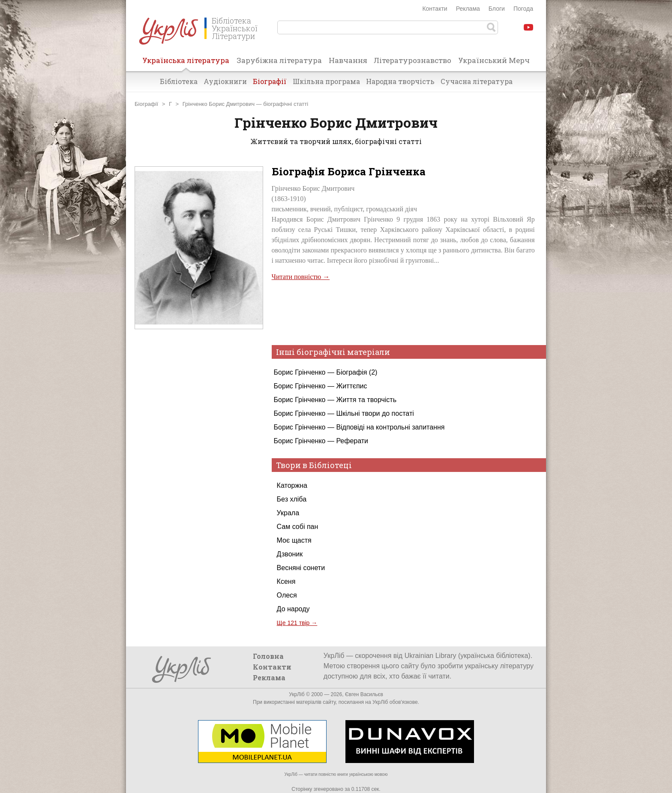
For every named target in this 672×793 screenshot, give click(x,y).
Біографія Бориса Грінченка (349, 171)
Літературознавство (412, 60)
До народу (293, 609)
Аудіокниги (225, 81)
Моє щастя (294, 540)
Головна (268, 656)
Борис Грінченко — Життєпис (321, 386)
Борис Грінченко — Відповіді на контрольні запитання (359, 427)
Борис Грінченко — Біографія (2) (326, 372)
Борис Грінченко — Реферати (321, 441)
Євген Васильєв (364, 694)
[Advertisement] (199, 501)
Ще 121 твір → (297, 623)
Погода (523, 9)
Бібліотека (179, 81)
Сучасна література (477, 81)
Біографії (270, 81)
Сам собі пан (298, 527)
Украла (288, 513)
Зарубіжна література (279, 60)
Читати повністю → (301, 277)
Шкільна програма (326, 81)
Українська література (186, 63)
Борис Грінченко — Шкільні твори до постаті (344, 413)
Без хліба (292, 499)
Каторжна (292, 485)
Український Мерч (494, 60)
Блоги (497, 9)
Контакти (435, 9)
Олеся (287, 595)
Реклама (468, 9)
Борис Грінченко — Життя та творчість (335, 400)
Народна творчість (400, 81)
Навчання (348, 60)
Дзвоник (290, 554)
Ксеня (286, 581)
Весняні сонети (301, 568)
